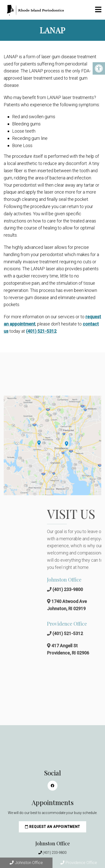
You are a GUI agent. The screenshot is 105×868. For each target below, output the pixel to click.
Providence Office (79, 863)
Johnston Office (26, 863)
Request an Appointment (52, 827)
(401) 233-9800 (55, 853)
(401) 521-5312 (41, 331)
